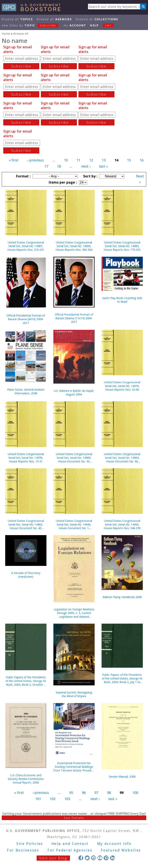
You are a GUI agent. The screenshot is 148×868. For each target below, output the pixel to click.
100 (135, 793)
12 (91, 160)
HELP (94, 25)
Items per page (62, 182)
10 (66, 160)
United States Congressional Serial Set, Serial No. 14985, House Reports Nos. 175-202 (122, 246)
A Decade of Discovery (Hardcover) (26, 575)
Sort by (90, 176)
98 (109, 793)
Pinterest (106, 858)
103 (67, 799)
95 (71, 793)
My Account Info (114, 844)
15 (129, 160)
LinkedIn (112, 858)
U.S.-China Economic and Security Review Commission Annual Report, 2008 (26, 779)
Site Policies (30, 844)
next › (86, 166)
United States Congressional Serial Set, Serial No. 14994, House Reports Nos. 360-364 (74, 246)
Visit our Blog (53, 858)
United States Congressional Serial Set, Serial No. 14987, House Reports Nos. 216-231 (26, 246)
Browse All (17, 19)
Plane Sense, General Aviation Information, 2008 (26, 391)
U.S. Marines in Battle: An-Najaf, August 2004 (74, 393)
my (75, 25)
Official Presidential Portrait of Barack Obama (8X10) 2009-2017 (26, 319)
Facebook (81, 858)
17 (46, 166)
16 (142, 160)
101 (38, 799)
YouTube (100, 858)
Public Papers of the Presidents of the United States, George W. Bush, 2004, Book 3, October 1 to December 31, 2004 (26, 681)
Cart (108, 25)
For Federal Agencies (70, 850)
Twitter (87, 858)
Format (23, 176)
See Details (74, 818)
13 (104, 160)
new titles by (32, 25)
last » (103, 166)
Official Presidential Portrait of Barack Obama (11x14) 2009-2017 (74, 318)
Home (6, 33)
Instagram (94, 858)
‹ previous (36, 160)
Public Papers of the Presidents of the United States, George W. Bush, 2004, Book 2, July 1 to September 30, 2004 (122, 678)
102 (53, 799)
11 (78, 160)
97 (96, 793)
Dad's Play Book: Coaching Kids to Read (122, 300)
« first (14, 160)
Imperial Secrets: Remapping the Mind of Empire (74, 694)
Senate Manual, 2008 (122, 777)
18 (59, 166)
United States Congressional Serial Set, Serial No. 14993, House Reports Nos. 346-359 (122, 524)
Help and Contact (70, 844)
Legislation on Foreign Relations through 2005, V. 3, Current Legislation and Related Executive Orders (74, 613)
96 (84, 793)
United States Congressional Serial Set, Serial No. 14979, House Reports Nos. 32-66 (122, 386)
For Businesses (23, 850)
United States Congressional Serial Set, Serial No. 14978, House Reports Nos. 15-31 (26, 458)
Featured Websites (121, 850)
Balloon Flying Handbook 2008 (122, 597)
